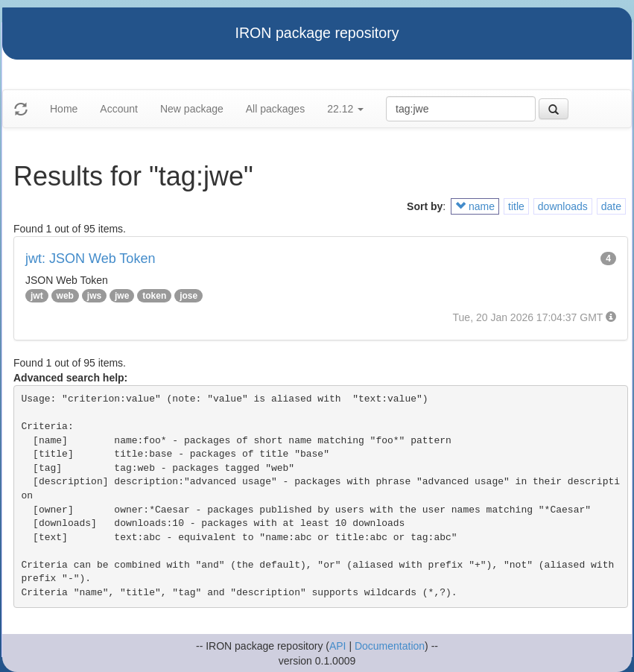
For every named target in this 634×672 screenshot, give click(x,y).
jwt (37, 296)
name (475, 206)
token (154, 296)
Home (64, 109)
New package (192, 109)
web (65, 296)
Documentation (390, 646)
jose (188, 296)
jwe (122, 296)
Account (119, 109)
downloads (563, 206)
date (611, 206)
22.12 (345, 109)
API (338, 646)
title (516, 206)
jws (94, 296)
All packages (275, 109)
